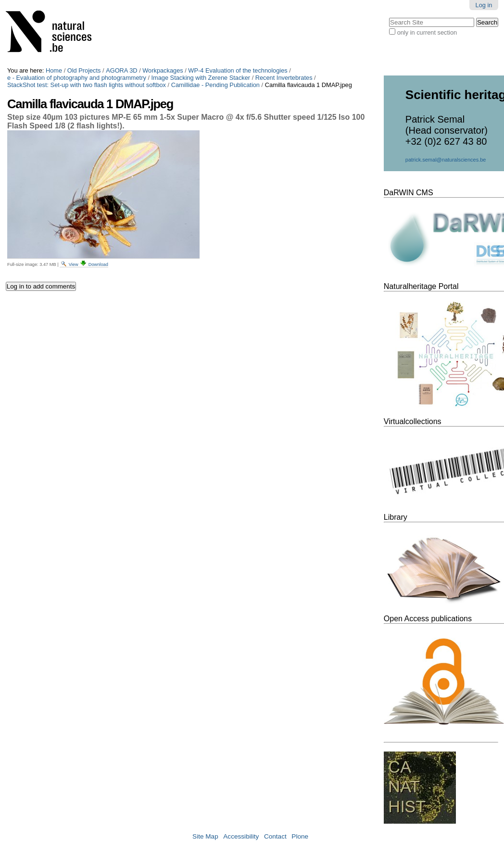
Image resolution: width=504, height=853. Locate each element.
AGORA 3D (121, 70)
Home (54, 70)
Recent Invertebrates (284, 78)
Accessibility (241, 836)
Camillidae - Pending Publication (215, 85)
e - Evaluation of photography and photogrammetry (77, 78)
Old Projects (84, 70)
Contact (275, 836)
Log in (484, 5)
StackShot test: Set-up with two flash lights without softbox (87, 85)
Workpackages (163, 70)
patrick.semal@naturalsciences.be (446, 160)
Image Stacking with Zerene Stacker (201, 78)
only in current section (427, 32)
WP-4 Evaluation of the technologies (238, 70)
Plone (300, 836)
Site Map (205, 836)
